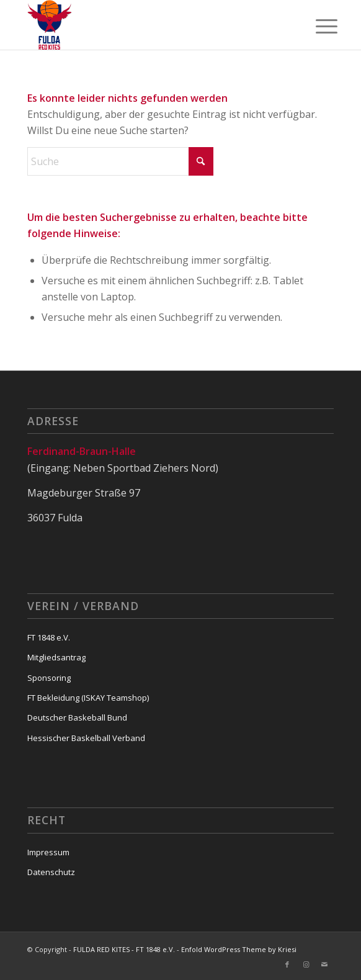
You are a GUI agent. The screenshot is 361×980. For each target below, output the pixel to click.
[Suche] (120, 161)
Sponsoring (49, 678)
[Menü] (317, 26)
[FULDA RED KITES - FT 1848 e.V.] (150, 25)
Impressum (48, 852)
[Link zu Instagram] (306, 964)
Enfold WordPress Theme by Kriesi (239, 949)
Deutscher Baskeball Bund (77, 717)
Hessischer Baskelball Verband (86, 738)
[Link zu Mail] (324, 964)
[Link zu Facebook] (287, 964)
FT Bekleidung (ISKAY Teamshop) (88, 698)
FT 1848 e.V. (49, 637)
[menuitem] (317, 26)
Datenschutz (51, 872)
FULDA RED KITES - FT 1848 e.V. (124, 949)
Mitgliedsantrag (56, 657)
